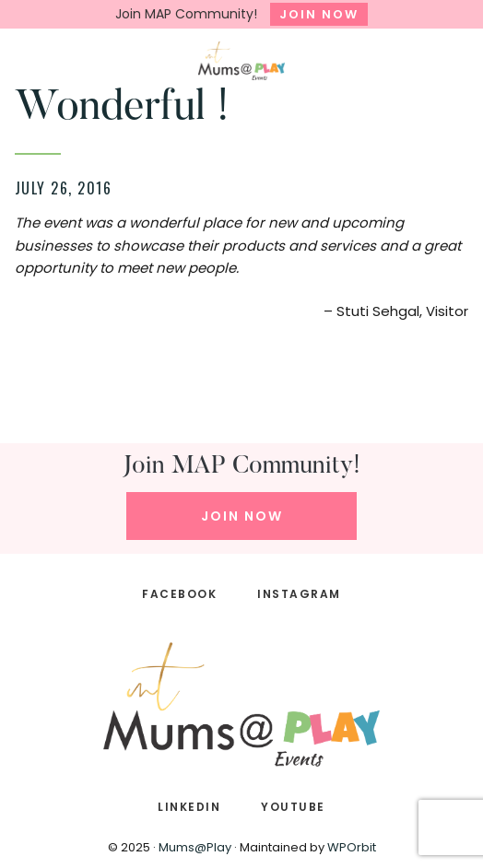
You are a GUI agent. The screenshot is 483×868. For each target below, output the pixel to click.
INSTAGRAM (299, 594)
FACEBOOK (179, 594)
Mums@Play (195, 847)
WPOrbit (352, 847)
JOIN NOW (319, 14)
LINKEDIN (189, 807)
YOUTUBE (293, 807)
